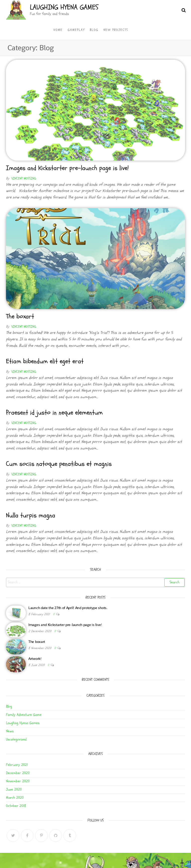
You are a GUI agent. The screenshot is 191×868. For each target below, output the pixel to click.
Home (58, 30)
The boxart (20, 316)
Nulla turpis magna (31, 515)
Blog (94, 30)
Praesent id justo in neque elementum (54, 413)
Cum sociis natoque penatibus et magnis (59, 464)
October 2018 (16, 806)
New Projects (116, 30)
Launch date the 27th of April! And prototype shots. (68, 608)
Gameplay (76, 30)
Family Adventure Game (24, 715)
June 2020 (14, 789)
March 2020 (15, 798)
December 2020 (18, 773)
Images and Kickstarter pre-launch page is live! (67, 168)
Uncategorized (16, 739)
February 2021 (17, 765)
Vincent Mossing (24, 178)
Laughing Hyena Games (64, 7)
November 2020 (18, 781)
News (10, 731)
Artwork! (35, 658)
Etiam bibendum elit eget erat (45, 361)
